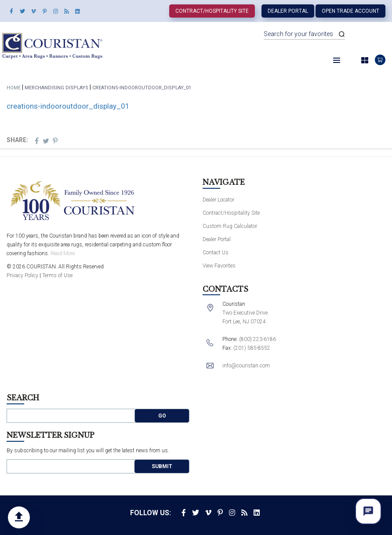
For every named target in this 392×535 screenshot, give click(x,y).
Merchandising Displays (56, 88)
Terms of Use (57, 275)
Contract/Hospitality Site (212, 11)
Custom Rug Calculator (230, 226)
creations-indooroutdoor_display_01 (68, 106)
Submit (162, 466)
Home (14, 88)
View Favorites (219, 266)
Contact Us (216, 253)
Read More (63, 253)
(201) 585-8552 (252, 348)
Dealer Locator (218, 200)
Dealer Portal (288, 11)
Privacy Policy (22, 275)
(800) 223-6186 (258, 339)
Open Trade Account (350, 11)
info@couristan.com (246, 366)
